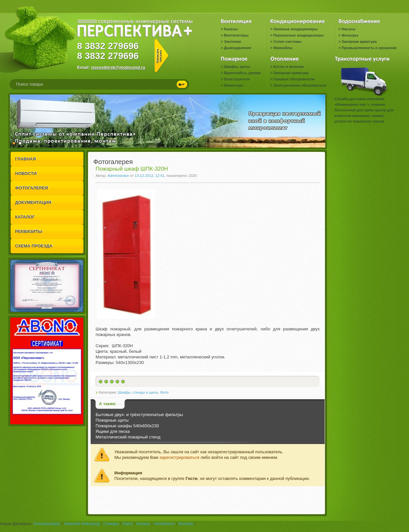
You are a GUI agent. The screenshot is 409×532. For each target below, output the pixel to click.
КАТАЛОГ (25, 217)
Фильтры (350, 35)
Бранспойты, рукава (242, 73)
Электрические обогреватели (300, 85)
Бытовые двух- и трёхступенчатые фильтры (139, 415)
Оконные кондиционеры (295, 29)
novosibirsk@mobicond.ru (118, 67)
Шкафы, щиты (237, 67)
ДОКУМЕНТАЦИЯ (33, 202)
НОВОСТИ (26, 173)
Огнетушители (237, 79)
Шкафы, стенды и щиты (138, 392)
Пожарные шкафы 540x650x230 (127, 426)
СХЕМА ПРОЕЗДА (34, 246)
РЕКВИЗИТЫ (29, 231)
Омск (127, 524)
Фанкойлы (283, 48)
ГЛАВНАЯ (26, 159)
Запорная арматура (359, 42)
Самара (111, 524)
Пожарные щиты (112, 420)
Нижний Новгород (82, 524)
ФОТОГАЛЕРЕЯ (32, 188)
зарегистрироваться (179, 457)
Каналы (231, 29)
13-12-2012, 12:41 (150, 176)
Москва (186, 524)
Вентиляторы (236, 35)
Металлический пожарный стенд (128, 437)
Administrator (118, 176)
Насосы (348, 29)
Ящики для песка (113, 431)
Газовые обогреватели (294, 79)
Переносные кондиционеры (298, 35)
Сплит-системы (287, 42)
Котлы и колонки (288, 67)
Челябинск (164, 524)
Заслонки (232, 42)
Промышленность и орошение (369, 48)
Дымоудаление (237, 48)
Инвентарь (234, 85)
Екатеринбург (47, 524)
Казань (143, 524)
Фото (164, 392)
